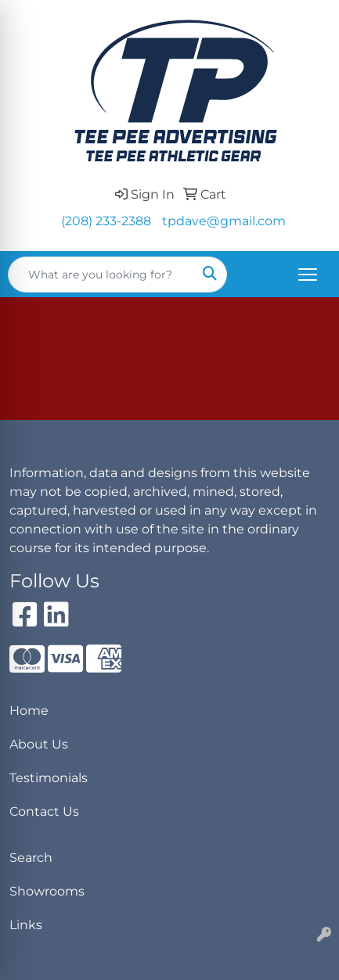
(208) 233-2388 (106, 221)
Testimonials (49, 778)
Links (26, 925)
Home (29, 711)
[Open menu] (308, 275)
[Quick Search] (101, 275)
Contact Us (44, 811)
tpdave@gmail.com (224, 221)
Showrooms (47, 891)
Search (31, 858)
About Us (39, 744)
